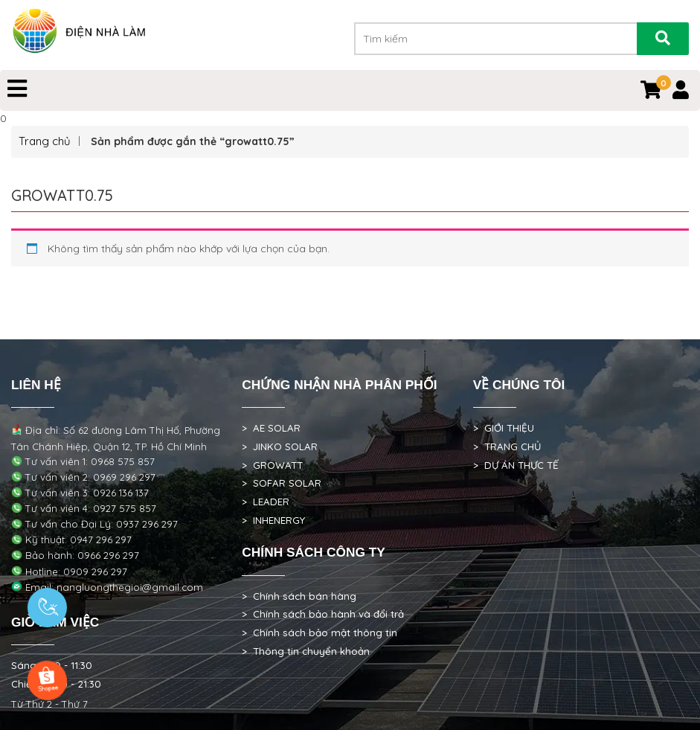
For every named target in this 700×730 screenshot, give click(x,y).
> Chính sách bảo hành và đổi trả (323, 614)
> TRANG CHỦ (507, 446)
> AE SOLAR (271, 428)
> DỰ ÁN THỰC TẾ (516, 465)
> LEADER (266, 502)
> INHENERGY (273, 520)
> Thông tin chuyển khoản (306, 651)
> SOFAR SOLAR (282, 483)
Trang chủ (45, 141)
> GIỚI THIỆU (504, 428)
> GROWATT (272, 465)
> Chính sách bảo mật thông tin (320, 633)
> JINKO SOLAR (280, 446)
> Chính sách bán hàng (299, 596)
